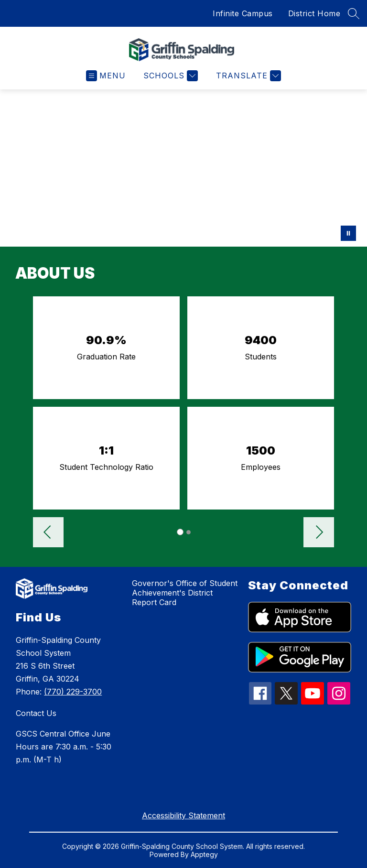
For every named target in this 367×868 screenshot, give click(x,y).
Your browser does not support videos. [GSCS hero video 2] (183, 168)
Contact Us (36, 713)
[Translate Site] (247, 76)
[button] (48, 533)
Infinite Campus (243, 13)
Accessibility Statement (183, 815)
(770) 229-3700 (73, 692)
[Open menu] (106, 76)
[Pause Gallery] (348, 233)
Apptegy (204, 854)
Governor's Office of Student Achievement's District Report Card (185, 593)
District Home (314, 13)
